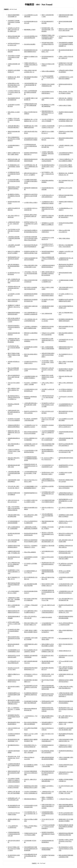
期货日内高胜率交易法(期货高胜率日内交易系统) (14, 639)
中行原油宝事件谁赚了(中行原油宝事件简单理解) (14, 181)
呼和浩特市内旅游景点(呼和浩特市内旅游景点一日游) (14, 327)
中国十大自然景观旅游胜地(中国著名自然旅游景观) (31, 92)
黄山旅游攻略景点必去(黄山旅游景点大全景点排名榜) (31, 687)
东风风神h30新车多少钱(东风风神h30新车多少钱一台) (14, 288)
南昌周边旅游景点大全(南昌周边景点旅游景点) (14, 259)
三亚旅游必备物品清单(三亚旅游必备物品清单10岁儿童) (14, 834)
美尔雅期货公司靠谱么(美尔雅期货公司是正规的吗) (14, 196)
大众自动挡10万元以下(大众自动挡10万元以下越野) (48, 246)
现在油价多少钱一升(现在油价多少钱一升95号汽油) (14, 758)
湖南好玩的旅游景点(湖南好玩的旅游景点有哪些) (14, 773)
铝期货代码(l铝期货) (47, 617)
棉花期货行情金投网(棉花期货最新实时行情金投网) (48, 834)
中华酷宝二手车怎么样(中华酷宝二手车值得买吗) (14, 120)
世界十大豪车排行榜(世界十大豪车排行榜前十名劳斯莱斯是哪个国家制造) (66, 669)
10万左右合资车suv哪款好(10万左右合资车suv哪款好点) (66, 167)
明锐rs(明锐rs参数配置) (30, 552)
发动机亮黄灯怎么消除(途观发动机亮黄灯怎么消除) (48, 340)
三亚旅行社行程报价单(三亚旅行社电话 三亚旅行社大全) (14, 451)
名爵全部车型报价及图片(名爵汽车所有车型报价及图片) (48, 355)
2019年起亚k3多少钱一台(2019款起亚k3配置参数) (14, 348)
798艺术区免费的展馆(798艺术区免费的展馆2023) (47, 516)
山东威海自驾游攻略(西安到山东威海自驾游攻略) (14, 766)
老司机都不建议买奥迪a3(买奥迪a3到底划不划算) (48, 44)
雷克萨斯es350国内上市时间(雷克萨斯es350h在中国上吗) (66, 841)
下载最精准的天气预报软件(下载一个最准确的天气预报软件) (14, 599)
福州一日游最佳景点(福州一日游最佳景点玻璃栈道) (14, 281)
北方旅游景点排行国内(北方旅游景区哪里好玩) (14, 631)
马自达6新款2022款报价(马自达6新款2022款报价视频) (14, 57)
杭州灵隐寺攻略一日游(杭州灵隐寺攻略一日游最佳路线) (48, 30)
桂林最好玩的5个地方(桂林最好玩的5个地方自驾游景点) (66, 65)
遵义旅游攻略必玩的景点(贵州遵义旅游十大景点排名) (48, 167)
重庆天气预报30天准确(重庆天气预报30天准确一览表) (14, 355)
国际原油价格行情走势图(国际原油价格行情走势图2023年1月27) (66, 266)
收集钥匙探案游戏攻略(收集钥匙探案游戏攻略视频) (48, 572)
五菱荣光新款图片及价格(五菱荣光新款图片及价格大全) (14, 412)
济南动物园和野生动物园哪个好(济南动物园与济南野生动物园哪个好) (66, 44)
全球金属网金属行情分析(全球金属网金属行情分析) (31, 856)
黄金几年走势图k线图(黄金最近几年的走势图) (13, 370)
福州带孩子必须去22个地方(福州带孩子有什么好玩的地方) (31, 224)
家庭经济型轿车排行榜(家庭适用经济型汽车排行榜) (48, 209)
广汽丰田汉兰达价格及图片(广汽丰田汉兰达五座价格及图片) (48, 827)
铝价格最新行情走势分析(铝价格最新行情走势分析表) (14, 717)
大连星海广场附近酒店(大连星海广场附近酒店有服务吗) (48, 154)
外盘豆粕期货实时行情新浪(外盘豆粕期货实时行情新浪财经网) (31, 849)
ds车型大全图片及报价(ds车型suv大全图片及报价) (14, 624)
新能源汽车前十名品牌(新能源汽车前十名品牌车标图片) (48, 377)
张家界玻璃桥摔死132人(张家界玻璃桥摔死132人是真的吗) (66, 501)
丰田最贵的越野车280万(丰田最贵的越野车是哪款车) (14, 695)
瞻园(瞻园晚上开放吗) (30, 30)
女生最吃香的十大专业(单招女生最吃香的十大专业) (14, 572)
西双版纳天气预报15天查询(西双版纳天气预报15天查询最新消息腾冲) (48, 37)
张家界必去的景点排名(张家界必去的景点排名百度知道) (48, 709)
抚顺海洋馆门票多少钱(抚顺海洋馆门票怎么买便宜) (14, 433)
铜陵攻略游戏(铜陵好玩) (30, 799)
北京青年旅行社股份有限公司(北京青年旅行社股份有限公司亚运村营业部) (31, 238)
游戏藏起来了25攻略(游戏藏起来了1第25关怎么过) (14, 307)
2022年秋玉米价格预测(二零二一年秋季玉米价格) (48, 78)
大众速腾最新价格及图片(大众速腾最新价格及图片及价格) (31, 459)
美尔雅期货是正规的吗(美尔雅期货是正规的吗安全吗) (31, 695)
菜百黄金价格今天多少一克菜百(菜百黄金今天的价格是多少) (66, 709)
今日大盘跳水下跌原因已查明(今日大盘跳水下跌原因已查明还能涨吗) (14, 780)
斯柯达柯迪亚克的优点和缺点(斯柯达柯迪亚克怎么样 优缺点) (48, 773)
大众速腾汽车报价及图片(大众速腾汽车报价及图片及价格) (31, 181)
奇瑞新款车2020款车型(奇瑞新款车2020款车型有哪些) (31, 196)
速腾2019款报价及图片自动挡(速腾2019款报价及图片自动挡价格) (48, 273)
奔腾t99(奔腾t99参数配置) (48, 71)
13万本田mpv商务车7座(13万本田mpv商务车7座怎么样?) (14, 92)
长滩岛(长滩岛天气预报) (65, 105)
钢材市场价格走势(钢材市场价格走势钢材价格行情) (14, 585)
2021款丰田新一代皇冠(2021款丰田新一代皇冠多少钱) (48, 362)
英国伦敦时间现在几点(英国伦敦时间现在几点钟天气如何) (48, 113)
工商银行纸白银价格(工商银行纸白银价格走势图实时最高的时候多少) (66, 695)
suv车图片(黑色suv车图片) (31, 203)
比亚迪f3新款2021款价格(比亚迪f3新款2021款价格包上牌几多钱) (14, 85)
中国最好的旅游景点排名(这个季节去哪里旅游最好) (31, 105)
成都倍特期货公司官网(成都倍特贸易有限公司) (14, 189)
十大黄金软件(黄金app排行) (66, 799)
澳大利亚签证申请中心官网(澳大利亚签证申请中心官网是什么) (14, 397)
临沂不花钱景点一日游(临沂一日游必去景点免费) (48, 174)
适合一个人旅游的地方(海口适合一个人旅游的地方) (14, 709)
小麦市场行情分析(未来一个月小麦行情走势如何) (48, 397)
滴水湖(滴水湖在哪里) (30, 44)
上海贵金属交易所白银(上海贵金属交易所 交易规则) (31, 405)
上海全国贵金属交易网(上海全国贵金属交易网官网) (14, 473)
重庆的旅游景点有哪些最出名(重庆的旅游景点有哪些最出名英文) (14, 702)
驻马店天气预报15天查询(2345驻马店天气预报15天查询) (14, 849)
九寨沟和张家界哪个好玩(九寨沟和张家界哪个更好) (31, 85)
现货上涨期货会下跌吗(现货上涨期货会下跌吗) (14, 390)
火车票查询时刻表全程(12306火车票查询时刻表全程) (30, 146)
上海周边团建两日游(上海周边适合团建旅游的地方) (48, 481)
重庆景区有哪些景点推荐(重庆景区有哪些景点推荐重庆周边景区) (66, 827)
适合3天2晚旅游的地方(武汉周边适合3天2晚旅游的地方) (14, 139)
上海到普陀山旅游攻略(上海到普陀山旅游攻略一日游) (14, 238)
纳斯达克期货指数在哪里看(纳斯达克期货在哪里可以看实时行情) (66, 806)
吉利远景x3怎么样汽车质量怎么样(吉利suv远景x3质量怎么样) (14, 30)
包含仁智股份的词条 (47, 313)
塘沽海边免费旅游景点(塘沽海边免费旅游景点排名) (48, 451)
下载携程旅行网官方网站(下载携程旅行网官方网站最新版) (14, 340)
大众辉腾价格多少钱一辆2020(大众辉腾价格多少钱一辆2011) (31, 167)
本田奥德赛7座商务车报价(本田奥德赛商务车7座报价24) (48, 592)
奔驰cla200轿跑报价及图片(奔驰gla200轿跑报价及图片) (48, 259)
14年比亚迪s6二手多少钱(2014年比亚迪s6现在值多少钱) (31, 273)
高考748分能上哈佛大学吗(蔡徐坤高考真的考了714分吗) (14, 320)
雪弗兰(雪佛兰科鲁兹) (64, 238)
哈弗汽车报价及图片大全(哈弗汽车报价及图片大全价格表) (48, 806)
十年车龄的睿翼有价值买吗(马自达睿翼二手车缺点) (31, 473)
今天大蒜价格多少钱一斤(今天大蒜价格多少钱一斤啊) (31, 814)
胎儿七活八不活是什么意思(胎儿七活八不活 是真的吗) (48, 419)
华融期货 (34, 863)
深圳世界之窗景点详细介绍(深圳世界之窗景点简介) (31, 216)
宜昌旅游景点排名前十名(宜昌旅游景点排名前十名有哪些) (31, 466)
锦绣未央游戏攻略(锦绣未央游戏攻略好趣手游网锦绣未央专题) (48, 687)
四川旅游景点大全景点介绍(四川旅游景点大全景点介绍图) (48, 405)
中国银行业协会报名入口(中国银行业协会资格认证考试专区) (31, 65)
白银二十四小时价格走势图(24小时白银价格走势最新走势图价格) (14, 508)
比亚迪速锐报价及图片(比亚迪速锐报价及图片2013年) (48, 814)
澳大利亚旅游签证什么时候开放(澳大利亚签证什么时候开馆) (66, 849)
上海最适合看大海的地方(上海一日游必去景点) (14, 224)
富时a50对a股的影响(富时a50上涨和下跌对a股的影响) (14, 377)
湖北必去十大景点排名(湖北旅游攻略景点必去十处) (48, 534)
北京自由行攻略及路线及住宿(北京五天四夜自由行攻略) (31, 773)
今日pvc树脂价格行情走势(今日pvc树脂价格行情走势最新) (14, 564)
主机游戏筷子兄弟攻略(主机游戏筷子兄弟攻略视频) (14, 22)
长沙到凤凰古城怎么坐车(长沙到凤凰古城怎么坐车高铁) (48, 494)
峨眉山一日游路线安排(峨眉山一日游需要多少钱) (48, 799)
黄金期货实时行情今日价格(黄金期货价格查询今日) (48, 564)
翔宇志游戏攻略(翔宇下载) (65, 639)
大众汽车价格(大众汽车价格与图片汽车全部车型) (14, 231)
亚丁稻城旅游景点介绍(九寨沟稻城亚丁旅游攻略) (14, 167)
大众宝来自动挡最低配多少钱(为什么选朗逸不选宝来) (48, 433)
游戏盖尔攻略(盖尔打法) (65, 651)
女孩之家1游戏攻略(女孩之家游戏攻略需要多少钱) (14, 266)
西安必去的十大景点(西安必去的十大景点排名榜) (48, 370)
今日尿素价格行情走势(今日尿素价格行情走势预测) (14, 174)
